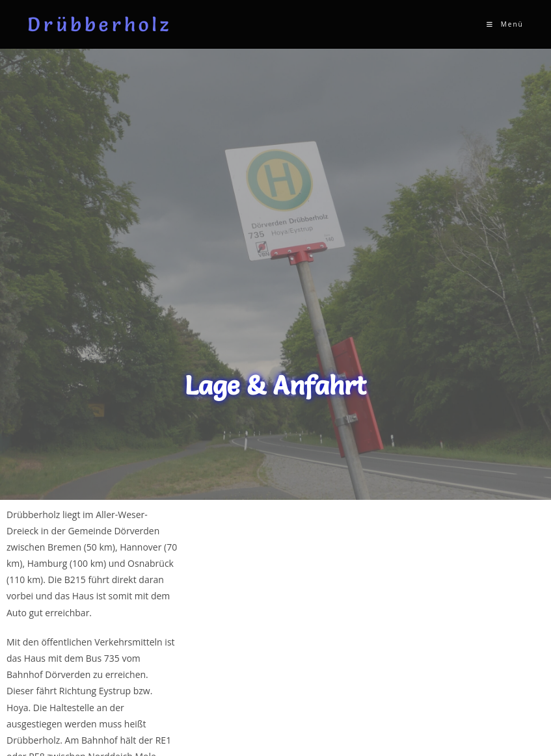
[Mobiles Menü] (505, 24)
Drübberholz (100, 24)
